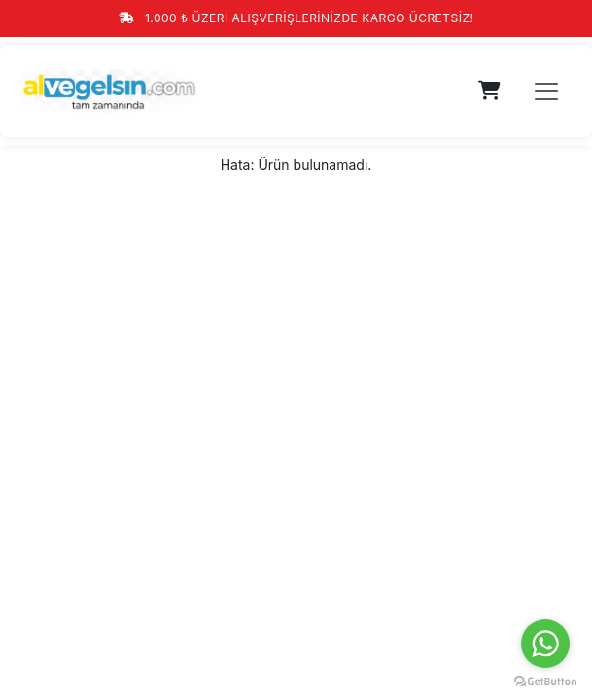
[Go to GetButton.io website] (545, 681)
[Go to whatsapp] (545, 644)
